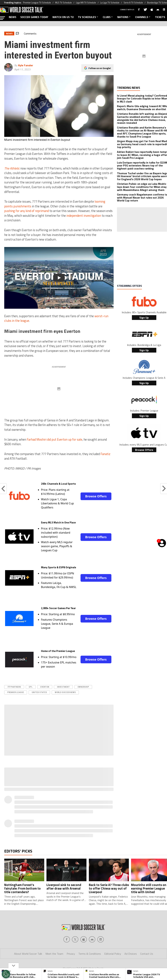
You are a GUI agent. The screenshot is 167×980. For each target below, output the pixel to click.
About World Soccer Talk (28, 954)
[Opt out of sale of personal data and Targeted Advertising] (6, 974)
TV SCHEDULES (88, 17)
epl (31, 687)
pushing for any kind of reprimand (27, 211)
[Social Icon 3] (92, 939)
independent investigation (84, 216)
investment (63, 687)
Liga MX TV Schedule (86, 3)
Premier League (16, 692)
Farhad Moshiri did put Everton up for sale (55, 439)
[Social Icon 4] (101, 939)
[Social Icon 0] (67, 939)
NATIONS (124, 17)
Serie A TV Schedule (133, 3)
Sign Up (144, 318)
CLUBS (108, 17)
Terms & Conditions (90, 954)
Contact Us (147, 954)
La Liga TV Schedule (110, 3)
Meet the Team (54, 954)
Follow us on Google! (100, 68)
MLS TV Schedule (63, 3)
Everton (45, 687)
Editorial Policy (113, 954)
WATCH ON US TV (63, 17)
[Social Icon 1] (75, 939)
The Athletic (12, 168)
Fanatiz (105, 454)
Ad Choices (131, 954)
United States (39, 692)
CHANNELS (143, 17)
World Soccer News (65, 692)
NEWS (13, 17)
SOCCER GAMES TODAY (34, 17)
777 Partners (14, 687)
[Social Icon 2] (84, 939)
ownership (83, 687)
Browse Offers (96, 496)
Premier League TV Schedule (37, 3)
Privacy (71, 954)
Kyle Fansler (26, 65)
